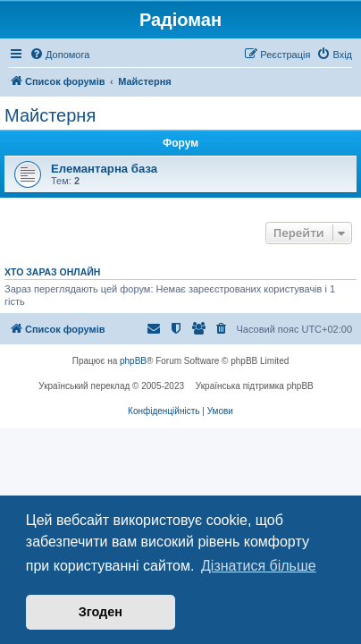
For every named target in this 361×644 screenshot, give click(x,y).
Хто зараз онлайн (52, 272)
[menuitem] (59, 55)
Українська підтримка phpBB (255, 386)
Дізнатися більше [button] (259, 566)
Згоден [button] (101, 612)
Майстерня (50, 115)
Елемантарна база (104, 169)
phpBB (133, 361)
